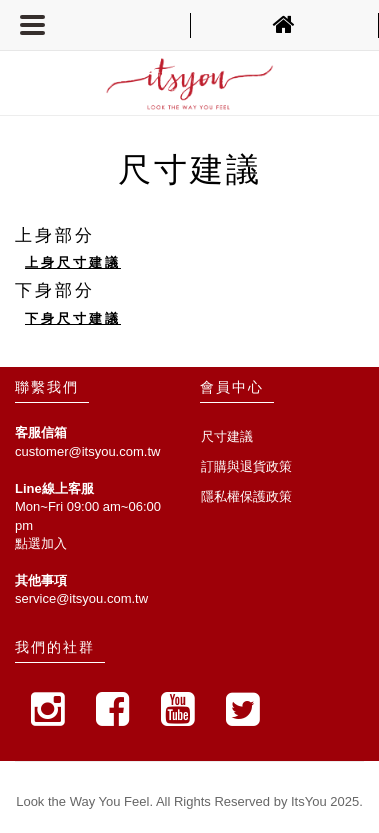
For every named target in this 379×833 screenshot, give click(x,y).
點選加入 (41, 543)
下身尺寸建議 (73, 318)
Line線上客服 (54, 488)
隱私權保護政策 (246, 496)
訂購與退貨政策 (246, 466)
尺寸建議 (227, 436)
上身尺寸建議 (73, 262)
